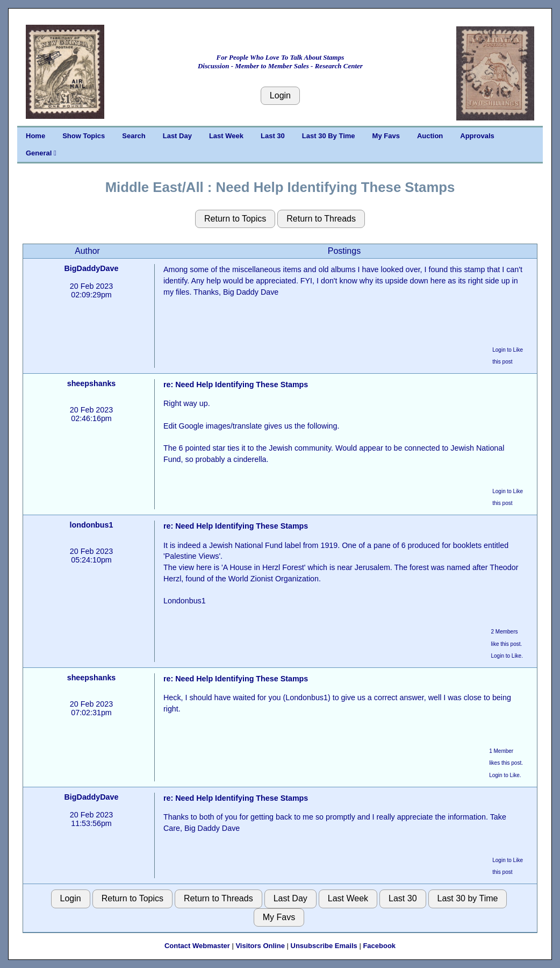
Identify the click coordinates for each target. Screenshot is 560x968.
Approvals (477, 136)
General (41, 153)
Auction (430, 136)
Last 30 (273, 136)
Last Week (226, 136)
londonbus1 (91, 525)
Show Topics (84, 136)
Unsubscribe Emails (324, 946)
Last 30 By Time (329, 136)
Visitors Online (260, 946)
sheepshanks (92, 383)
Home (35, 136)
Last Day (177, 136)
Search (134, 136)
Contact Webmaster (197, 946)
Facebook (379, 946)
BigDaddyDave (92, 268)
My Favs (386, 136)
